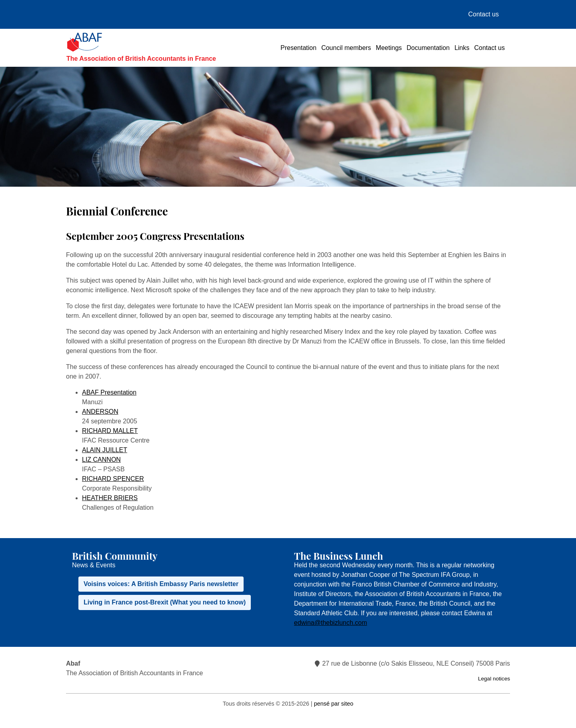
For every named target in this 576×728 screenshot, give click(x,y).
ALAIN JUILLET (105, 450)
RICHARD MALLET (110, 431)
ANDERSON (100, 412)
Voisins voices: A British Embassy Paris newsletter (161, 584)
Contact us (484, 14)
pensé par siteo (334, 704)
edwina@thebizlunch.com (331, 623)
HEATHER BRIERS (110, 498)
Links (462, 48)
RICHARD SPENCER (113, 479)
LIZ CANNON (101, 460)
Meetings (389, 48)
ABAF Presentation (109, 392)
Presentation (298, 48)
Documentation (428, 48)
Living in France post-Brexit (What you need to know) (165, 602)
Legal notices (494, 679)
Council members (346, 48)
